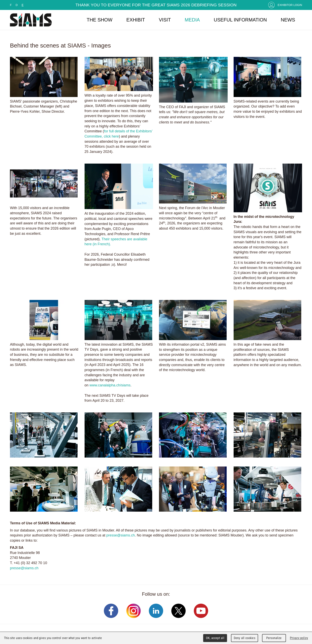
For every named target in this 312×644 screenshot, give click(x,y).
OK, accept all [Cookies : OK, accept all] (215, 638)
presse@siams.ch (120, 535)
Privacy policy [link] (299, 638)
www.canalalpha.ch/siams (110, 385)
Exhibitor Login (290, 5)
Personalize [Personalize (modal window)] (274, 638)
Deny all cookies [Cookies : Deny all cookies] (245, 638)
